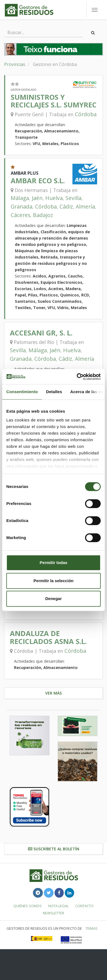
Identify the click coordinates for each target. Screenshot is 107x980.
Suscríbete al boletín (54, 849)
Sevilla (74, 198)
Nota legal (58, 906)
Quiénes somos (28, 906)
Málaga (20, 198)
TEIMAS (92, 928)
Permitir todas (54, 563)
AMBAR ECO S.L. (38, 181)
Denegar (54, 599)
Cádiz (66, 206)
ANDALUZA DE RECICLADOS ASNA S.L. (48, 637)
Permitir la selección (54, 581)
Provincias (15, 64)
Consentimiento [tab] (22, 392)
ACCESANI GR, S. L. (41, 333)
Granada (22, 206)
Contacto (84, 906)
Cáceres (20, 215)
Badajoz (43, 215)
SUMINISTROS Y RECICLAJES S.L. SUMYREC (54, 101)
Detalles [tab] (54, 392)
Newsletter (54, 913)
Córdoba (86, 114)
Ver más (54, 693)
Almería (85, 206)
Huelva (54, 198)
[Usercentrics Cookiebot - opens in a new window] (77, 377)
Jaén (37, 198)
